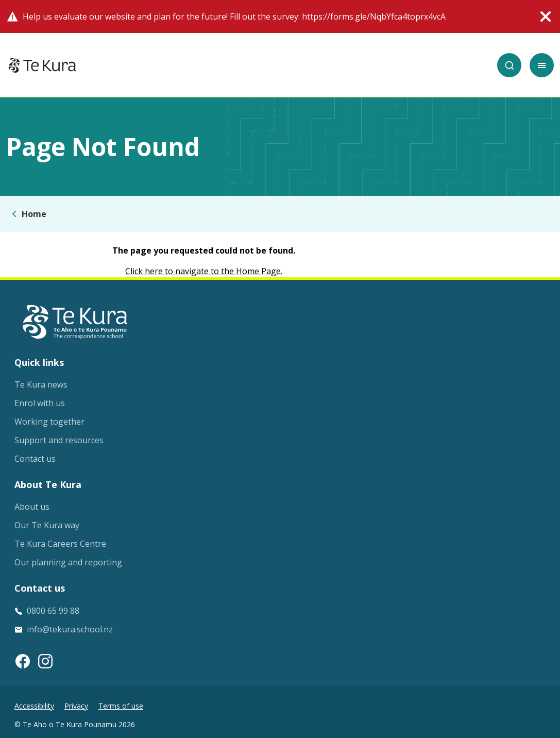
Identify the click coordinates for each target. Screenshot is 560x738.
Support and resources (59, 440)
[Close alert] (546, 16)
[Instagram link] (45, 661)
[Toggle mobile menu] (542, 65)
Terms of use (121, 706)
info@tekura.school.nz (70, 629)
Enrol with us (40, 403)
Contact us (35, 459)
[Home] (42, 65)
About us (32, 507)
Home (34, 214)
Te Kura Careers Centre (60, 544)
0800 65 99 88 (53, 611)
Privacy (76, 706)
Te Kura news (41, 384)
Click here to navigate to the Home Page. (204, 271)
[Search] (509, 65)
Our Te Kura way (47, 525)
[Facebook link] (23, 661)
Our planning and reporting (68, 562)
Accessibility (34, 706)
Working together (49, 422)
